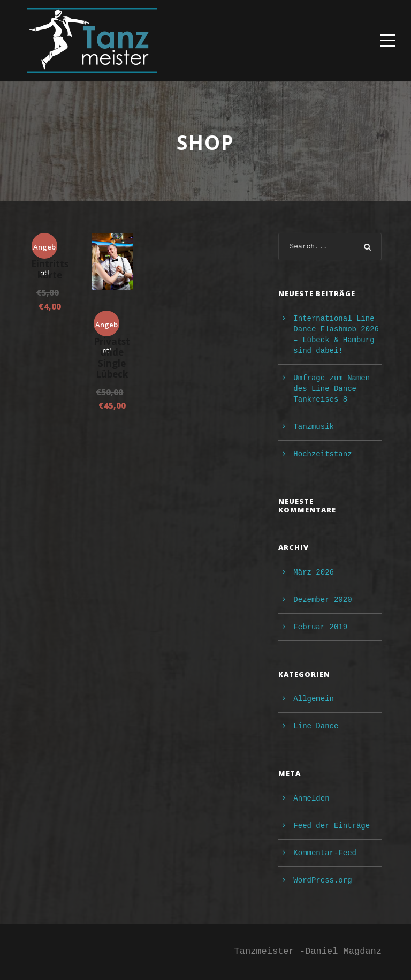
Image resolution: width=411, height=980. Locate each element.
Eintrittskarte (50, 269)
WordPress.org (322, 880)
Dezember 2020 (322, 600)
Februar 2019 (320, 627)
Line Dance (316, 726)
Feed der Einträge (332, 826)
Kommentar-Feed (325, 853)
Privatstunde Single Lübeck (112, 358)
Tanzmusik (314, 427)
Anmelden (311, 798)
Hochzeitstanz (322, 454)
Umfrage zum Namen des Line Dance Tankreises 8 (332, 389)
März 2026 (314, 572)
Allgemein (314, 699)
